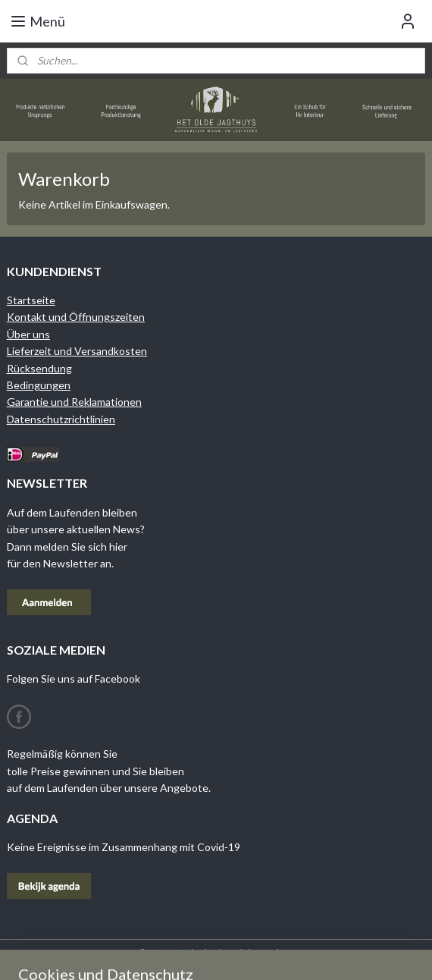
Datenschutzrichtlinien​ (61, 419)
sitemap (260, 952)
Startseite (31, 300)
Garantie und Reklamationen (74, 402)
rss (287, 952)
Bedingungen (39, 385)
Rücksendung (39, 368)
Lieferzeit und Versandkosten (77, 351)
